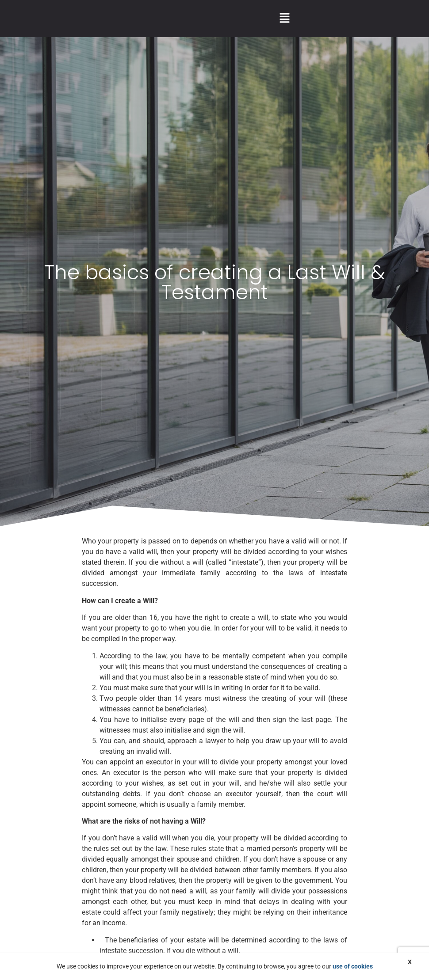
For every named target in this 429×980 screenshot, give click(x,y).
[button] (284, 19)
